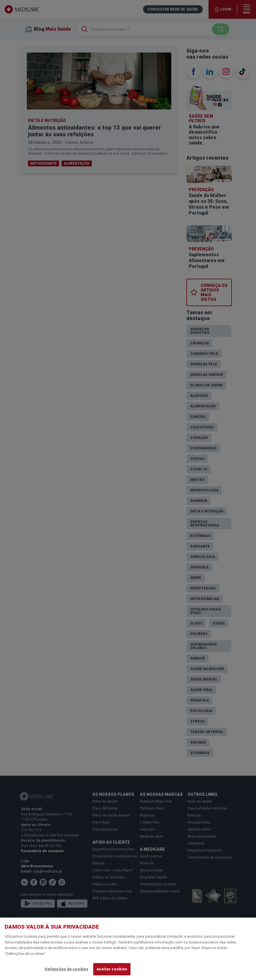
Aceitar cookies (112, 969)
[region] (128, 949)
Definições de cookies (67, 969)
